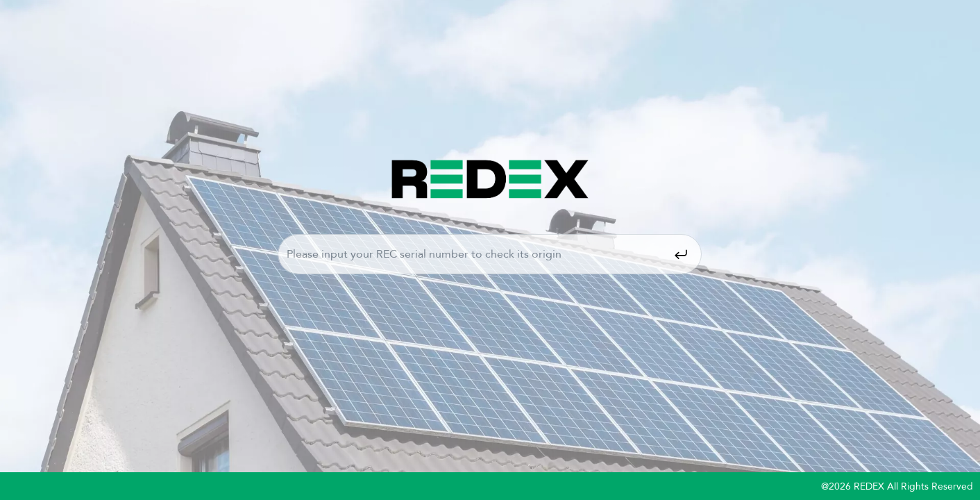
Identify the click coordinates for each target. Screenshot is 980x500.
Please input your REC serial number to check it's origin (490, 254)
